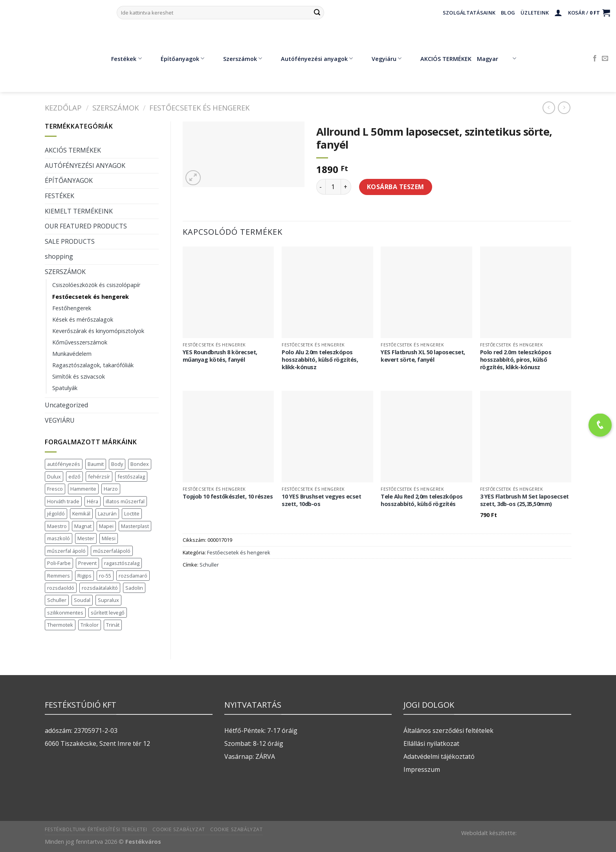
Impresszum (422, 769)
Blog (508, 13)
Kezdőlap (63, 108)
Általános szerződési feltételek (448, 731)
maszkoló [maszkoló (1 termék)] (59, 538)
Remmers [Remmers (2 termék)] (59, 576)
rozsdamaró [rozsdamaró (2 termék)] (133, 576)
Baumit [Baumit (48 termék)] (96, 464)
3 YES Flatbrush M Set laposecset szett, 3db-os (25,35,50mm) (524, 500)
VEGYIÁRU (60, 420)
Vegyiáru (381, 59)
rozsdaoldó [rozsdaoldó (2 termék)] (61, 588)
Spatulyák (65, 388)
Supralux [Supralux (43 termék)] (108, 600)
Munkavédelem (72, 354)
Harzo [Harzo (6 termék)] (111, 489)
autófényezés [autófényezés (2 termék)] (64, 464)
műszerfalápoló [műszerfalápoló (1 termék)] (112, 551)
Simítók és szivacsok (79, 376)
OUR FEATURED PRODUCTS (86, 226)
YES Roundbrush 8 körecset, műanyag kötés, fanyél (220, 356)
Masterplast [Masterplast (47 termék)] (135, 526)
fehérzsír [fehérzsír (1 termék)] (99, 477)
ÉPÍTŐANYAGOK (69, 180)
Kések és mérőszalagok (83, 319)
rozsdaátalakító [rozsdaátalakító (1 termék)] (100, 588)
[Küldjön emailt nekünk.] (605, 59)
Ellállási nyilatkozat (431, 743)
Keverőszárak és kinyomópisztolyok (98, 331)
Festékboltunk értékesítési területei (96, 829)
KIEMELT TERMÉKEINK (79, 211)
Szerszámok (237, 59)
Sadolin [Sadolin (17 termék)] (134, 588)
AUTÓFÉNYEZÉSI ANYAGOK (85, 166)
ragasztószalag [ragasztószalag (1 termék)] (122, 563)
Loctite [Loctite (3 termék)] (132, 513)
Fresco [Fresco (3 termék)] (55, 489)
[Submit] (317, 13)
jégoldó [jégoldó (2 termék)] (56, 513)
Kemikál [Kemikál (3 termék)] (81, 513)
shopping (59, 256)
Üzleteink (535, 13)
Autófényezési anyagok (311, 59)
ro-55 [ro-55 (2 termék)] (105, 576)
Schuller (209, 565)
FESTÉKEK (60, 196)
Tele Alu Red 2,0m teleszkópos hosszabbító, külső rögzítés (422, 500)
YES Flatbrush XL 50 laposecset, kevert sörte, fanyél (423, 356)
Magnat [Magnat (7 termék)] (83, 526)
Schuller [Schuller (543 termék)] (57, 600)
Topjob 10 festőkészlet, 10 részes (228, 497)
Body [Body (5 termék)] (117, 464)
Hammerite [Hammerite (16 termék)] (83, 489)
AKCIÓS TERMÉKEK (440, 59)
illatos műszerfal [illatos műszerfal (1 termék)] (125, 501)
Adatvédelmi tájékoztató (439, 756)
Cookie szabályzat (179, 829)
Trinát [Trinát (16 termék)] (113, 625)
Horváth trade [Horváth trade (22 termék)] (63, 501)
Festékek (121, 59)
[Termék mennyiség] (333, 187)
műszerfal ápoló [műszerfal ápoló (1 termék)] (66, 551)
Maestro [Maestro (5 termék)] (57, 526)
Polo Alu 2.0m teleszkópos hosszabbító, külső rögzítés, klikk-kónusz (320, 360)
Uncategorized (66, 405)
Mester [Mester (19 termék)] (86, 538)
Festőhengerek (72, 308)
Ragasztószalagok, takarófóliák (93, 365)
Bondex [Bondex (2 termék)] (140, 464)
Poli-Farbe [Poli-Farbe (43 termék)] (59, 563)
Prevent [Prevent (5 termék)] (87, 563)
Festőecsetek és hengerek (199, 108)
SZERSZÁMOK (115, 108)
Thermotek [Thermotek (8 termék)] (60, 625)
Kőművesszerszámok (80, 342)
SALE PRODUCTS (70, 241)
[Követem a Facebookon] (595, 59)
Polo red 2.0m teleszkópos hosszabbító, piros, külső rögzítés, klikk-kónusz (516, 360)
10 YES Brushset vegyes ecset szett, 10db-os (321, 500)
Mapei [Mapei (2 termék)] (106, 526)
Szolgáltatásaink (469, 13)
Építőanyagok (177, 59)
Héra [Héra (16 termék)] (93, 501)
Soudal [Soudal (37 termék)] (82, 600)
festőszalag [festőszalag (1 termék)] (131, 477)
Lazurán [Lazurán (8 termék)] (107, 513)
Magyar (496, 59)
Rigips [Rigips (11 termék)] (84, 576)
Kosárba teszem (396, 187)
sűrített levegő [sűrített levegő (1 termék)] (108, 613)
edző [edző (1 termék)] (74, 477)
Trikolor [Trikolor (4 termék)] (90, 625)
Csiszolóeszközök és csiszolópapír (96, 285)
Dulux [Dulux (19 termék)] (54, 477)
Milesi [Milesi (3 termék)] (109, 538)
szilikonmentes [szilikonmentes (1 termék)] (65, 613)
